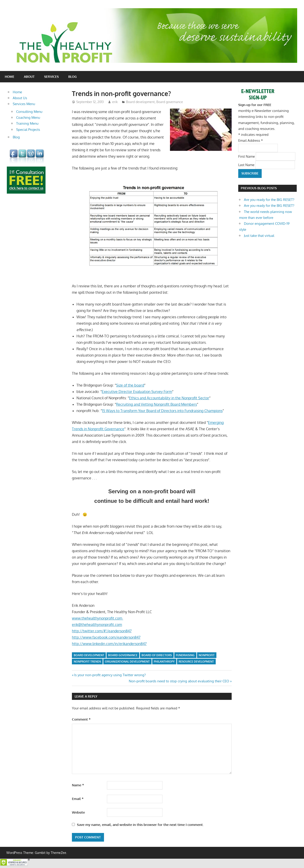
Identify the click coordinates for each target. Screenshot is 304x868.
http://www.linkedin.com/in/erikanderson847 (109, 644)
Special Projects (28, 130)
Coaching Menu (28, 118)
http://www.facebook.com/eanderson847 (106, 637)
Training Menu (27, 123)
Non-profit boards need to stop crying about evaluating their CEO (179, 681)
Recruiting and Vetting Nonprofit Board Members (156, 404)
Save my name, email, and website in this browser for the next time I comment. (140, 825)
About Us (20, 98)
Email (78, 799)
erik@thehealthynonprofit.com (97, 625)
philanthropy (164, 662)
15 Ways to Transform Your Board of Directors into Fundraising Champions (162, 411)
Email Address (251, 140)
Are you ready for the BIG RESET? (269, 200)
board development (89, 655)
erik (115, 102)
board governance (123, 655)
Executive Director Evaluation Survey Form (137, 392)
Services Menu (24, 104)
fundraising (185, 655)
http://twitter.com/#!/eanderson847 (102, 631)
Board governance (170, 102)
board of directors (157, 655)
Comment (81, 719)
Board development (140, 102)
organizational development (127, 662)
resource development (196, 662)
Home (10, 77)
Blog (72, 77)
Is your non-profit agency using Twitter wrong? (110, 675)
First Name (247, 156)
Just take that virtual (259, 236)
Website (78, 812)
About (29, 77)
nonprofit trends (87, 662)
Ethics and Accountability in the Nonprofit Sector (169, 398)
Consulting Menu (29, 112)
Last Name (247, 165)
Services (51, 77)
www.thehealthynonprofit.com (98, 618)
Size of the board (130, 385)
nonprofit (207, 655)
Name (78, 785)
